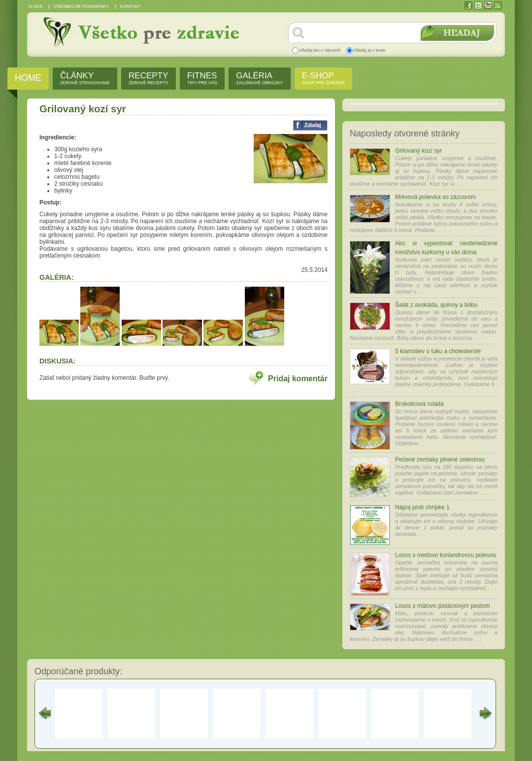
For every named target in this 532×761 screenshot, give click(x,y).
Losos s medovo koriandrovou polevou (446, 555)
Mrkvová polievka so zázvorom (435, 197)
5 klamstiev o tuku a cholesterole (438, 351)
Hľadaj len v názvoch (320, 50)
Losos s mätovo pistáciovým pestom (443, 606)
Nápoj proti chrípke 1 (422, 507)
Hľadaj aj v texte (370, 50)
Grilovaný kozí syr (418, 151)
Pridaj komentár (298, 379)
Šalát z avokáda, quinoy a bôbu (436, 305)
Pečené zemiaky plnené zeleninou (440, 460)
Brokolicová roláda (419, 404)
